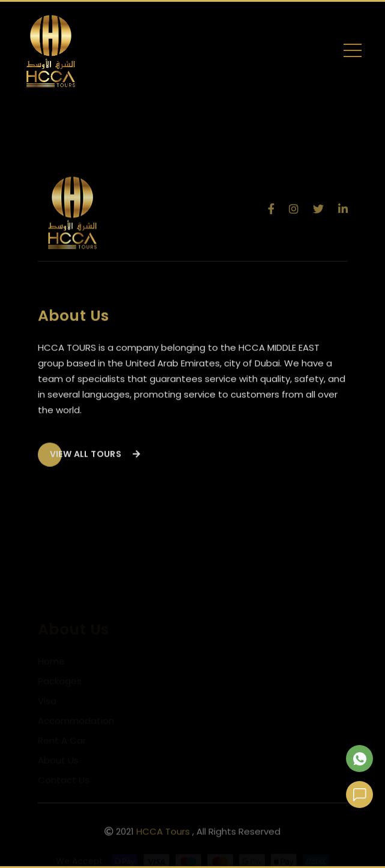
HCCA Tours (163, 834)
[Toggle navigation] (353, 53)
